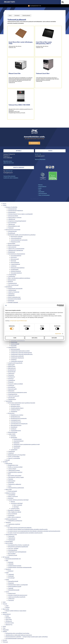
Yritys (4, 628)
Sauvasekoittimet (12, 223)
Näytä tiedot (58, 334)
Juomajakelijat (12, 495)
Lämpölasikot (14, 450)
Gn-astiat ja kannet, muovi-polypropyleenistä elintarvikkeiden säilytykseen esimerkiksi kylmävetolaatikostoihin (34, 531)
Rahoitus (5, 613)
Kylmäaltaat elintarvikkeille (14, 299)
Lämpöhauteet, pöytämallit (17, 356)
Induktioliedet (14, 342)
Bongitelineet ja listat (13, 465)
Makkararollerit (12, 367)
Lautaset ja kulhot (15, 509)
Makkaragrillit (11, 365)
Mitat (9, 474)
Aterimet (13, 502)
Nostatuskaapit (12, 372)
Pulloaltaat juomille (15, 242)
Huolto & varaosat (19, 167)
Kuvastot (5, 640)
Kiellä (15, 338)
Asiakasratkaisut (7, 614)
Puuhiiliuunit (11, 386)
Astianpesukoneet (12, 209)
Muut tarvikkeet (9, 543)
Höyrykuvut (8, 569)
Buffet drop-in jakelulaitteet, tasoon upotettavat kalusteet (22, 403)
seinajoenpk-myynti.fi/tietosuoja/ (18, 321)
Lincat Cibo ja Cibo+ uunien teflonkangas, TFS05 (21, 43)
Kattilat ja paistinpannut (11, 519)
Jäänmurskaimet (12, 247)
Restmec (7, 607)
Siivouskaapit (11, 578)
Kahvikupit (16, 507)
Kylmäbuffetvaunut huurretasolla (19, 418)
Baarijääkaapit (12, 233)
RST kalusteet (6, 557)
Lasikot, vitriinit (12, 434)
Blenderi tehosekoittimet (14, 245)
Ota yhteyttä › (34, 143)
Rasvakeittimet (12, 387)
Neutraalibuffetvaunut (16, 425)
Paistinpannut (11, 377)
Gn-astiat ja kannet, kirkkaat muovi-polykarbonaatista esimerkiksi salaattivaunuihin (28, 529)
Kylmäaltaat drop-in (15, 406)
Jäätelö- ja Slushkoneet (14, 292)
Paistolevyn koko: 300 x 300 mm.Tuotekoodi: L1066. (42, 47)
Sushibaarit (14, 429)
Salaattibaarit (14, 427)
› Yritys (39, 190)
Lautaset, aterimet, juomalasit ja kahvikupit (18, 500)
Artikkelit (5, 632)
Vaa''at (10, 486)
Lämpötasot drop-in (15, 410)
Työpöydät (11, 588)
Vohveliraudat (11, 398)
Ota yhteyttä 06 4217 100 (35, 6)
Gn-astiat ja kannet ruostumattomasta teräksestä (20, 528)
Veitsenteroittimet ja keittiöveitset (16, 488)
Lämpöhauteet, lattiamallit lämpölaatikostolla (22, 354)
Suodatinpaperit (15, 270)
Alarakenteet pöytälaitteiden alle (13, 559)
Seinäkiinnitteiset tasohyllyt (15, 566)
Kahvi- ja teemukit (18, 505)
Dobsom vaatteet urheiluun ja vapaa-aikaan (16, 611)
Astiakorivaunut (12, 593)
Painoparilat (11, 375)
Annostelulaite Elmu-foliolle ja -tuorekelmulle (19, 545)
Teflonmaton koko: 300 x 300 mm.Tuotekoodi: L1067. (15, 47)
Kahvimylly (13, 261)
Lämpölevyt (14, 266)
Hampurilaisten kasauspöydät (15, 289)
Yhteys (50, 151)
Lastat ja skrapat (12, 469)
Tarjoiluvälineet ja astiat (11, 535)
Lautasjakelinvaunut (16, 420)
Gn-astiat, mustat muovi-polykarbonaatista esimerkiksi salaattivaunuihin (25, 533)
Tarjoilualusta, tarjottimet (14, 524)
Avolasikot (13, 436)
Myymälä (19, 151)
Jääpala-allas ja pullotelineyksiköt (16, 249)
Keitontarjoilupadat (15, 349)
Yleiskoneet (11, 228)
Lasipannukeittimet (15, 264)
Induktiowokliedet (15, 344)
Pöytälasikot (16, 443)
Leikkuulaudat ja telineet (14, 470)
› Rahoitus (40, 185)
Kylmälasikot (14, 438)
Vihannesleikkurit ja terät (14, 226)
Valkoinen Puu (9, 625)
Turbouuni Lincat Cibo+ (43, 73)
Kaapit (7, 573)
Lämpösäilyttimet (12, 347)
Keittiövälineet (9, 464)
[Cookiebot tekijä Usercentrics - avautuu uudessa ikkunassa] (58, 305)
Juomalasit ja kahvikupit (17, 503)
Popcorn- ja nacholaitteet (14, 458)
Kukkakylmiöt (11, 295)
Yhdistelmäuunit (12, 399)
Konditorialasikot (18, 439)
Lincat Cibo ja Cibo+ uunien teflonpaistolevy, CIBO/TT (44, 43)
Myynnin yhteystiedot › (40, 159)
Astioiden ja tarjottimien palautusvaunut (18, 595)
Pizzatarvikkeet (9, 542)
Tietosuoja (5, 642)
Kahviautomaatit (15, 259)
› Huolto (40, 188)
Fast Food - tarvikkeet (13, 548)
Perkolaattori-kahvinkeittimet (18, 268)
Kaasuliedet (14, 346)
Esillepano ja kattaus (10, 493)
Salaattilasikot (17, 446)
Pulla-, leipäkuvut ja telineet (15, 512)
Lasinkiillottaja (12, 276)
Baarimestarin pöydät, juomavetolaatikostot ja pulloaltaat (22, 235)
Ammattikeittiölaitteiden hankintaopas (14, 639)
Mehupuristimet (12, 280)
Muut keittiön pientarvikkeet (15, 476)
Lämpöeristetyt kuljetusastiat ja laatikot (20, 351)
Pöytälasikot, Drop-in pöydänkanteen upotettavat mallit (27, 444)
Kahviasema (14, 257)
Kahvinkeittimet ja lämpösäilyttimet (17, 254)
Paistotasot (11, 379)
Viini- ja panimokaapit (13, 285)
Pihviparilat (11, 382)
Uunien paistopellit (12, 491)
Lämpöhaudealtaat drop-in (17, 408)
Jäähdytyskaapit (12, 290)
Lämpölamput (11, 451)
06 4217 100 (38, 154)
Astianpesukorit (12, 212)
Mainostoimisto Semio (34, 199)
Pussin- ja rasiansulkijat (14, 457)
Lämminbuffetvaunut (16, 422)
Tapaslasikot (17, 448)
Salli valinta (35, 338)
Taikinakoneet (11, 224)
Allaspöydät (11, 583)
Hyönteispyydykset (13, 550)
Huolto (4, 626)
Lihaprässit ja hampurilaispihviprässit (17, 221)
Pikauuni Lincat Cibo (15, 73)
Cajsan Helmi (9, 619)
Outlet (4, 602)
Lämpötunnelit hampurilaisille (15, 363)
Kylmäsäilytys (9, 287)
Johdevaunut (11, 599)
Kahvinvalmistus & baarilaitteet (13, 230)
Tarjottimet (8, 522)
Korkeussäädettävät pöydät (15, 587)
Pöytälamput (11, 516)
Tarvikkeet (5, 462)
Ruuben (7, 616)
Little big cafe (9, 621)
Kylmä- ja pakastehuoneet (14, 297)
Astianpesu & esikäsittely (11, 207)
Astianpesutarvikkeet (13, 216)
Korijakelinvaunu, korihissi (17, 415)
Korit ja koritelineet (12, 514)
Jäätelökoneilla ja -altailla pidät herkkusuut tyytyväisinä (19, 635)
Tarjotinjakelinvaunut (16, 431)
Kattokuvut (11, 571)
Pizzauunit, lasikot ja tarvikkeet (15, 384)
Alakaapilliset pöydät (13, 581)
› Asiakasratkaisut (42, 187)
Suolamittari (11, 483)
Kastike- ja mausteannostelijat (15, 467)
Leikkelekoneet (12, 219)
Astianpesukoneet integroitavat (15, 211)
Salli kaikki (54, 338)
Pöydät (7, 580)
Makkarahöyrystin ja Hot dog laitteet (17, 455)
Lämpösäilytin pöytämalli (17, 361)
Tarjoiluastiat (11, 536)
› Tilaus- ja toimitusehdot (44, 195)
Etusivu (4, 204)
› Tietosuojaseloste (42, 193)
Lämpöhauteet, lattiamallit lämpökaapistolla (21, 353)
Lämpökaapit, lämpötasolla (17, 358)
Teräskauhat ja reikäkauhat (15, 484)
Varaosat (5, 604)
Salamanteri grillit (12, 389)
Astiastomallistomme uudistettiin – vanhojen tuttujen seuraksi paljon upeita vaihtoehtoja (27, 637)
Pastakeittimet (12, 380)
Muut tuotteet (6, 609)
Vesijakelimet (14, 412)
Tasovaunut (11, 600)
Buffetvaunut (11, 413)
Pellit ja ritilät (8, 490)
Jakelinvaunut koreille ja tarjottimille (17, 597)
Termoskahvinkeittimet (16, 273)
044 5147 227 (9, 171)
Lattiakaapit (11, 574)
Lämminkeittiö (17, 16)
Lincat (7, 606)
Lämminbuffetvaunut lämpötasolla (19, 424)
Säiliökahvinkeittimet (16, 271)
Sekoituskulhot (12, 481)
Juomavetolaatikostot (16, 238)
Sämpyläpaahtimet (13, 394)
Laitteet (10, 16)
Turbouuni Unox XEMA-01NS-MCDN (19, 105)
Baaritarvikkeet (12, 244)
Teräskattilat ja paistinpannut (15, 521)
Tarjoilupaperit (12, 540)
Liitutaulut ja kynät (13, 555)
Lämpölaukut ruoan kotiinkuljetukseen (17, 552)
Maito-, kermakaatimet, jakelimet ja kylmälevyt (19, 278)
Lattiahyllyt (11, 564)
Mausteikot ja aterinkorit (14, 510)
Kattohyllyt (11, 562)
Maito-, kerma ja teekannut (14, 517)
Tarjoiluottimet (12, 538)
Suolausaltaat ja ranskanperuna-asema (17, 392)
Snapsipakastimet (12, 283)
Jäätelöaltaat (11, 294)
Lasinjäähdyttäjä (12, 275)
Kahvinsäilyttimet (15, 263)
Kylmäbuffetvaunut (15, 417)
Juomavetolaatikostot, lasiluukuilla (19, 240)
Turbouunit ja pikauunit (26, 16)
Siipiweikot (8, 618)
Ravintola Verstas (10, 623)
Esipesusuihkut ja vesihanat (15, 218)
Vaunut (7, 592)
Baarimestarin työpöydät (17, 237)
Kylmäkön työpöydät (13, 302)
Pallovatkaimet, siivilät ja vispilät (16, 477)
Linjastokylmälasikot (18, 441)
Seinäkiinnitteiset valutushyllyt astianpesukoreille (20, 567)
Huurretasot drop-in (15, 405)
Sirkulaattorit (11, 391)
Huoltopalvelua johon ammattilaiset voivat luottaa (17, 633)
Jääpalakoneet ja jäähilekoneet (15, 250)
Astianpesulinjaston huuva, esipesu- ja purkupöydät (20, 214)
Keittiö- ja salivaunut (13, 496)
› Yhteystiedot (41, 192)
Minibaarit (11, 282)
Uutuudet (8, 460)
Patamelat (11, 479)
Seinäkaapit (11, 576)
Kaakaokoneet (11, 252)
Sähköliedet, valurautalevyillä (18, 341)
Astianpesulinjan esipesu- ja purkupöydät (18, 585)
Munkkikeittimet (12, 370)
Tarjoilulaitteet (9, 401)
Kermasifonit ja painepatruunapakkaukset (18, 547)
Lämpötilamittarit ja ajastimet (15, 472)
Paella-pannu (11, 373)
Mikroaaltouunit (12, 368)
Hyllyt (7, 561)
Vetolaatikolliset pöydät (14, 590)
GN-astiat (8, 526)
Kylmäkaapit (11, 301)
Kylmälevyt (11, 498)
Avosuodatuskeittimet (16, 256)
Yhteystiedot (6, 630)
